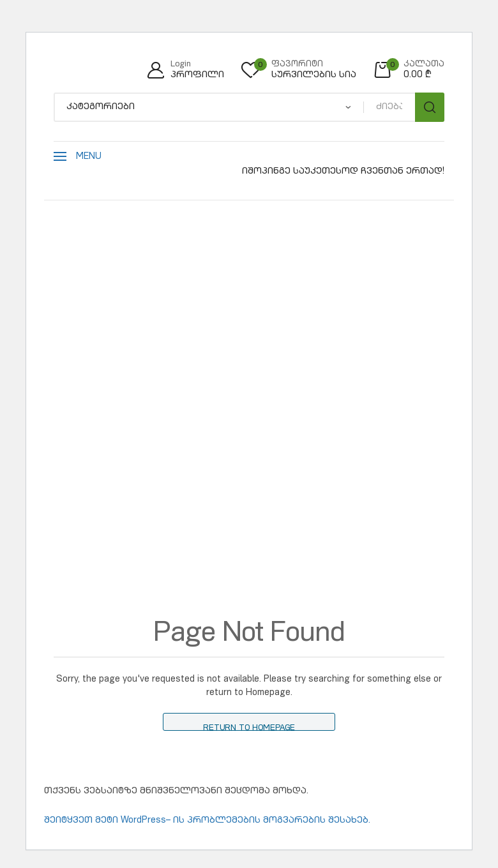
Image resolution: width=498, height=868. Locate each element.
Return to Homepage (249, 728)
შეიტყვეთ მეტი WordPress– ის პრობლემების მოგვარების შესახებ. (207, 821)
